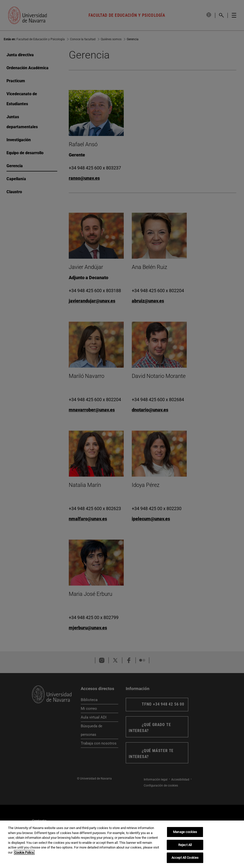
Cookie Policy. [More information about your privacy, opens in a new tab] (24, 852)
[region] (122, 844)
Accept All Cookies (185, 858)
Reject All (185, 845)
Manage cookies (185, 832)
